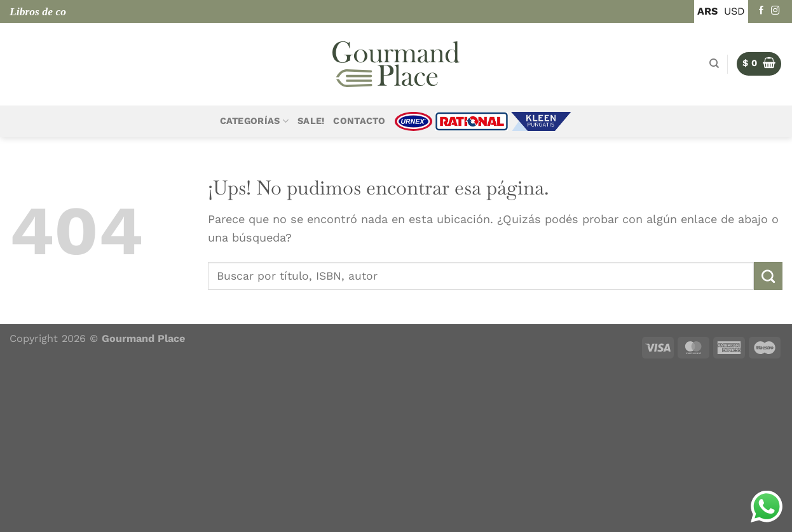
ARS (707, 11)
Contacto (359, 121)
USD (734, 11)
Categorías (254, 121)
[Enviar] (768, 276)
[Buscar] (714, 64)
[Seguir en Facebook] (761, 11)
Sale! (311, 121)
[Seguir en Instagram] (775, 11)
